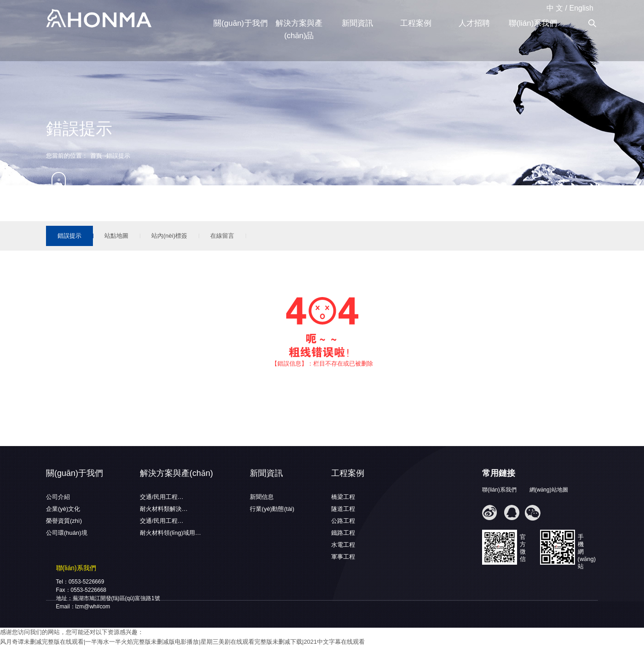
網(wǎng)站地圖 (549, 490)
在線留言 (222, 236)
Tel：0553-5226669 (80, 582)
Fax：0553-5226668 (81, 590)
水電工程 (343, 545)
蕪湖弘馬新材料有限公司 (99, 19)
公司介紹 (58, 497)
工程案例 (416, 23)
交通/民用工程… (162, 497)
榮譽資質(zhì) (64, 521)
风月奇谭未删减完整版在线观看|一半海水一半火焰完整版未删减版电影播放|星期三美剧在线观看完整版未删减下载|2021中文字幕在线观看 (182, 642)
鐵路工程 (343, 533)
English (581, 8)
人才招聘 (474, 23)
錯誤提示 (69, 236)
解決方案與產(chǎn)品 (299, 29)
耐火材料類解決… (164, 509)
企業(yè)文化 (63, 509)
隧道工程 (343, 509)
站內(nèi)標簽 (169, 236)
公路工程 (343, 521)
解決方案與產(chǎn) (176, 473)
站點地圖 (116, 236)
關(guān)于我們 (240, 23)
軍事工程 (343, 557)
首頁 (96, 156)
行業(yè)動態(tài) (272, 509)
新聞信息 (262, 497)
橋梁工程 (343, 497)
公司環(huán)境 (67, 533)
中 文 (555, 8)
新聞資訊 (357, 23)
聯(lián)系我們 (533, 23)
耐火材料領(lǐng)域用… (170, 533)
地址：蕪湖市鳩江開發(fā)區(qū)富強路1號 (108, 598)
